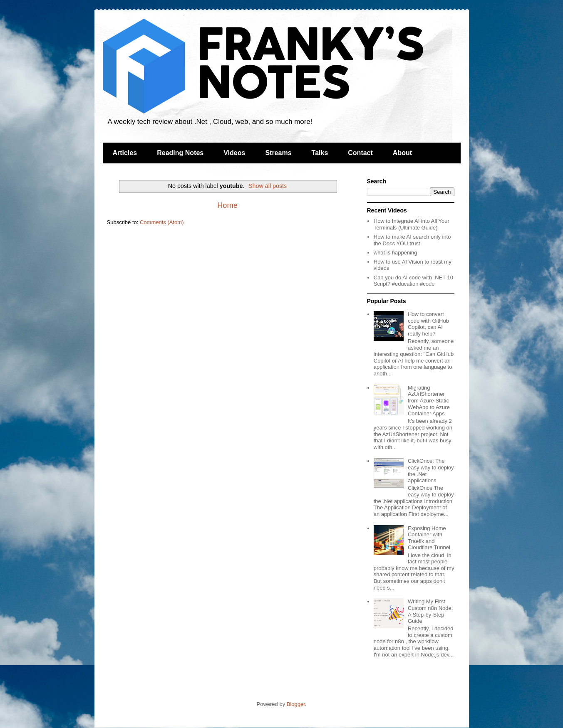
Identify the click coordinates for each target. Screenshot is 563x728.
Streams (278, 153)
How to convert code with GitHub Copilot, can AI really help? (428, 324)
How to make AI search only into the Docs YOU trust (412, 240)
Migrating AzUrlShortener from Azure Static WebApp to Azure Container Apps (429, 401)
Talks (320, 153)
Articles (125, 153)
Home (227, 205)
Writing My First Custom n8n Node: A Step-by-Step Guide (430, 611)
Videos (234, 153)
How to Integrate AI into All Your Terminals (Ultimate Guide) (412, 224)
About (402, 153)
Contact (360, 153)
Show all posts (268, 186)
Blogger (296, 704)
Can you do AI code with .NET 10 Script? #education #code (413, 281)
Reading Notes (180, 153)
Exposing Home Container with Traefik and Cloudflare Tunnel (429, 538)
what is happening (396, 253)
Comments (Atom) (162, 222)
